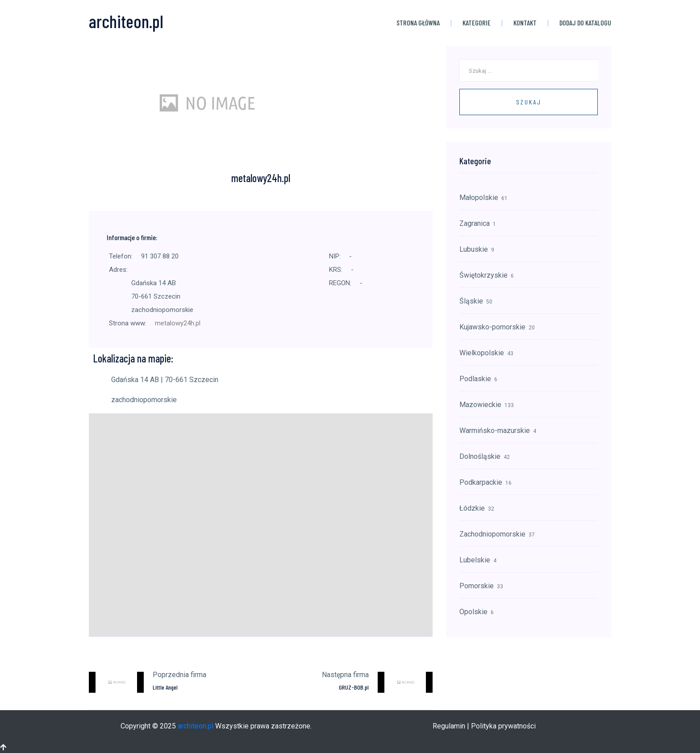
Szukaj (529, 102)
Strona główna (418, 23)
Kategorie (477, 23)
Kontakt (525, 23)
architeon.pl (196, 726)
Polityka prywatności (503, 726)
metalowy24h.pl (178, 323)
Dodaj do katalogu (585, 23)
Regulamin (449, 726)
